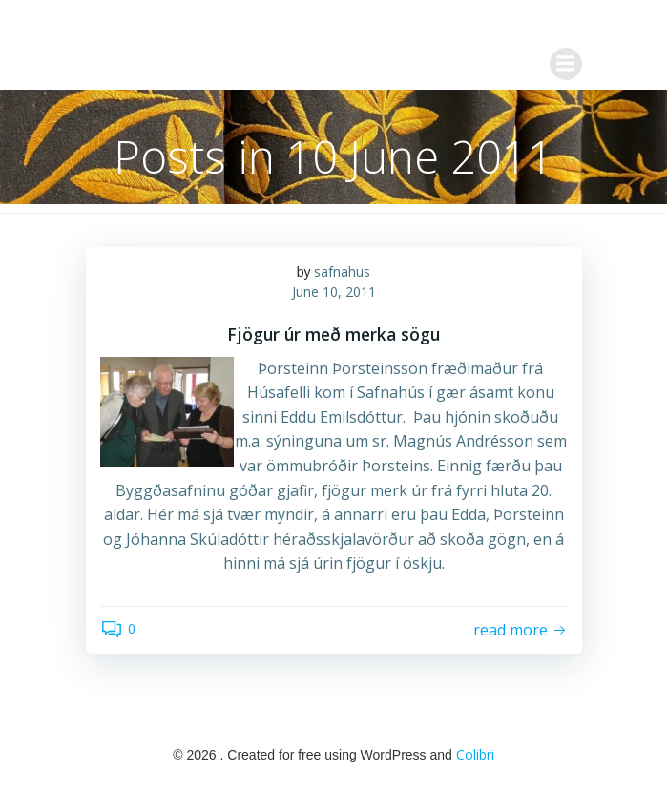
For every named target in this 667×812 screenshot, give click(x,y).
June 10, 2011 (334, 291)
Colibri (475, 754)
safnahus (342, 271)
